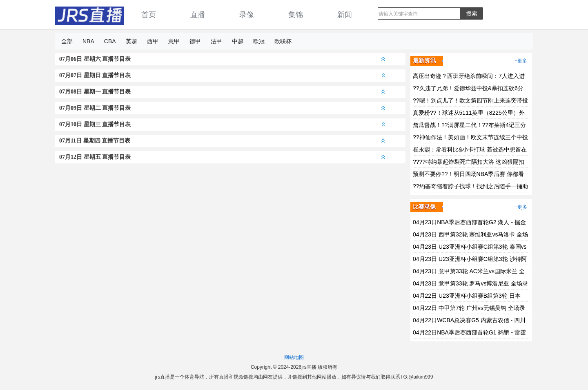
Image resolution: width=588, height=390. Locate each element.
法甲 (216, 41)
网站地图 (294, 357)
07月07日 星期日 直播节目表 (222, 75)
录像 (247, 15)
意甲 (174, 41)
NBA (88, 41)
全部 (67, 41)
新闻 (345, 15)
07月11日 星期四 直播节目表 (222, 141)
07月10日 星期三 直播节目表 (222, 124)
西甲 (153, 41)
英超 (131, 41)
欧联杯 (283, 41)
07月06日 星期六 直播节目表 (222, 59)
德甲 (195, 41)
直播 (198, 15)
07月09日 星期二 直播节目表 (222, 108)
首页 (149, 15)
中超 (238, 41)
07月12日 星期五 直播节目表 (222, 157)
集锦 (296, 15)
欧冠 (259, 41)
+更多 (521, 61)
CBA (110, 41)
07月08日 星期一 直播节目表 (222, 92)
